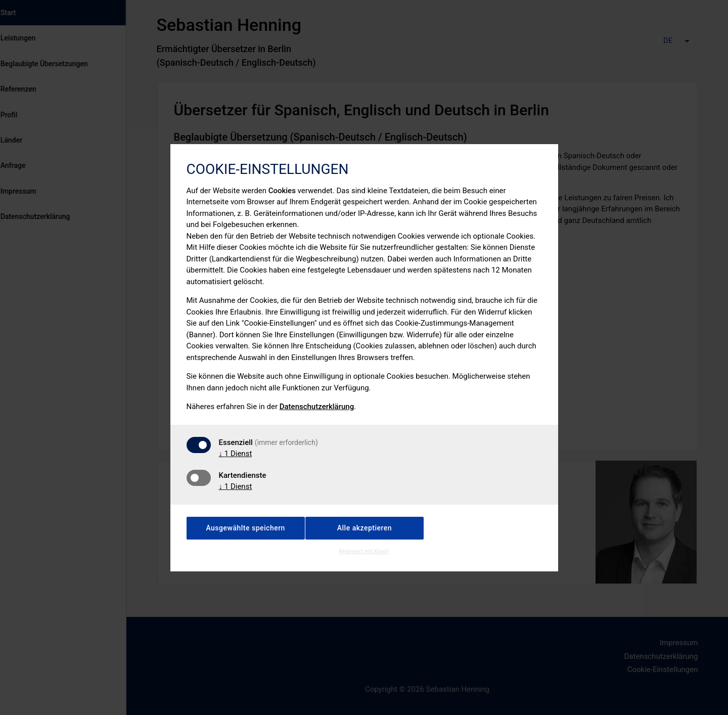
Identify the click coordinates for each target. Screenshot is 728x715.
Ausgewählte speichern (245, 528)
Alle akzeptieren (365, 528)
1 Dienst (236, 454)
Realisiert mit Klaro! (364, 551)
